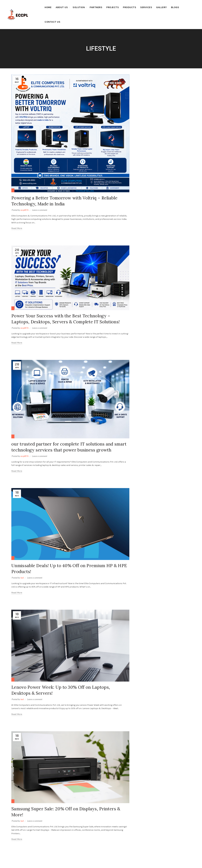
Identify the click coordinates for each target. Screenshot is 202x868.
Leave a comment (40, 210)
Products (130, 7)
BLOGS (175, 7)
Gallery (162, 7)
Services (146, 7)
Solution (79, 7)
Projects (113, 7)
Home (48, 7)
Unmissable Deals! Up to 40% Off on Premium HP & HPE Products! (68, 580)
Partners (96, 7)
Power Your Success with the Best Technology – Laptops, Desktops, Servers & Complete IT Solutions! (67, 322)
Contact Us (52, 22)
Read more (17, 228)
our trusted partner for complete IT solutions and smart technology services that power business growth (69, 456)
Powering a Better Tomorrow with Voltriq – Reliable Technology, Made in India (62, 201)
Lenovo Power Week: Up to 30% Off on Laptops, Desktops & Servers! (67, 702)
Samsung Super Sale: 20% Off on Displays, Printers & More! (70, 823)
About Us (62, 7)
